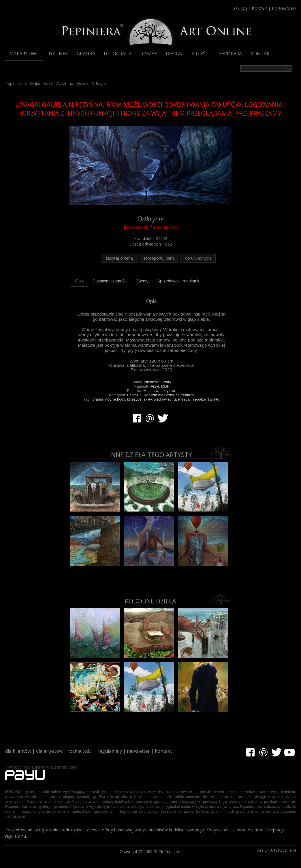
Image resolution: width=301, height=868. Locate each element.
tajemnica (182, 399)
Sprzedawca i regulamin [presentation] (179, 281)
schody (119, 399)
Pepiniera (230, 54)
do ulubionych (198, 258)
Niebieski (152, 382)
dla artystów (49, 751)
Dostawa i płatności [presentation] (110, 281)
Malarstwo (24, 54)
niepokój (199, 399)
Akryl (155, 386)
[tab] (79, 282)
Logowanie (284, 8)
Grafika (86, 54)
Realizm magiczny (159, 395)
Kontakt (262, 54)
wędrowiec (163, 399)
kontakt (163, 751)
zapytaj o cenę (119, 258)
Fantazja (134, 395)
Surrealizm (185, 395)
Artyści (201, 54)
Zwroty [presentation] (142, 281)
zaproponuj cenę (159, 258)
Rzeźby (149, 54)
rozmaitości (80, 751)
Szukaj (240, 8)
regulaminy (110, 751)
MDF (165, 386)
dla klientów (18, 751)
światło (214, 399)
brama (98, 399)
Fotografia (118, 54)
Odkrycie (99, 83)
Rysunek (58, 54)
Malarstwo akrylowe (160, 391)
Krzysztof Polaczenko (151, 227)
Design (174, 54)
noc (108, 399)
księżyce (134, 399)
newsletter (138, 751)
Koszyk (259, 8)
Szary (166, 382)
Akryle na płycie (71, 83)
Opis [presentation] (79, 281)
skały (148, 399)
